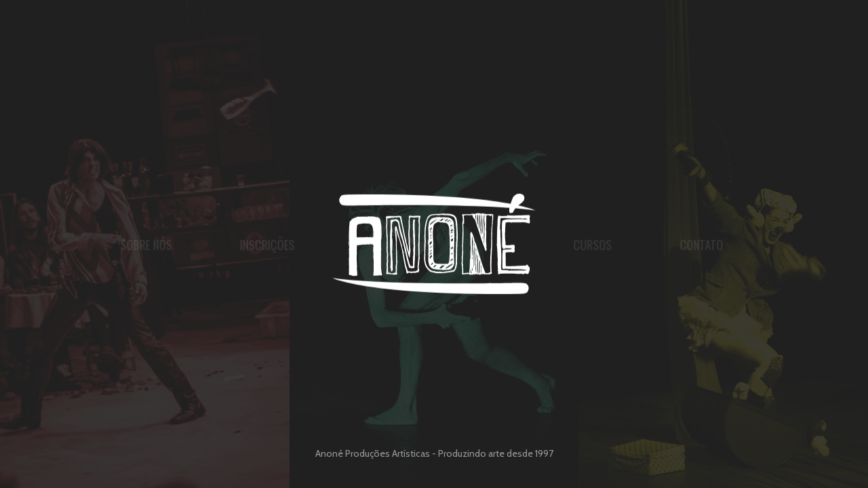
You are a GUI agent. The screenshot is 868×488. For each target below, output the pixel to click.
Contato (732, 245)
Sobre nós (116, 245)
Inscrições (237, 245)
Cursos (623, 245)
